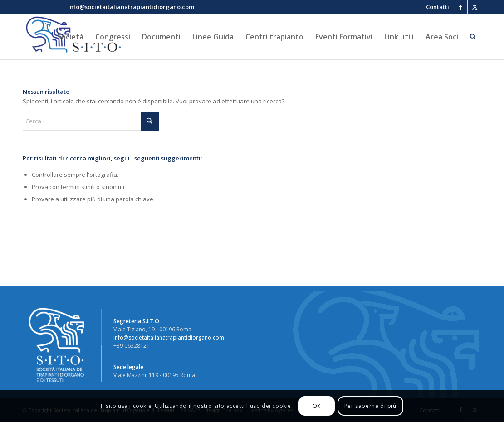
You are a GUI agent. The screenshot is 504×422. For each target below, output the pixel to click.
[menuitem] (435, 7)
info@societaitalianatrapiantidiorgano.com (169, 337)
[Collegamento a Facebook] (461, 7)
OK (317, 406)
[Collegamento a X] (475, 7)
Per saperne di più (370, 406)
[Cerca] (473, 37)
